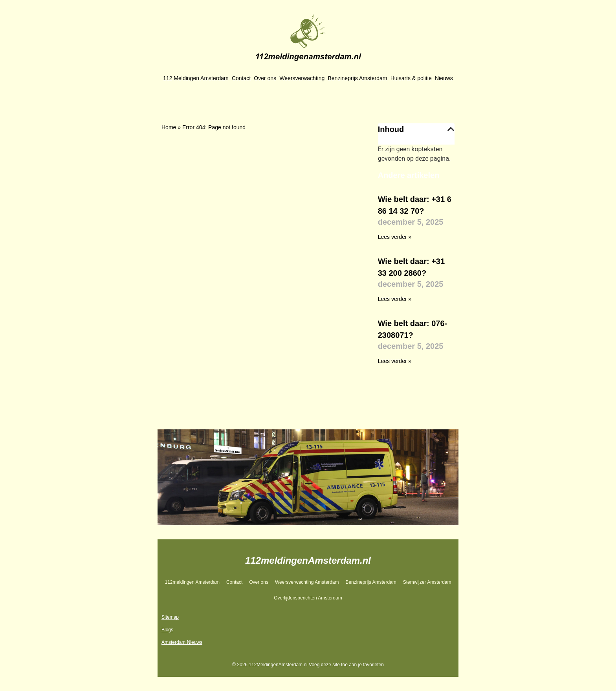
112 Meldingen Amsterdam (196, 78)
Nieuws (444, 78)
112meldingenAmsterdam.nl (308, 560)
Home (169, 127)
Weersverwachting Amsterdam (307, 582)
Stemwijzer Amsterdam (427, 582)
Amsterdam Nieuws (182, 642)
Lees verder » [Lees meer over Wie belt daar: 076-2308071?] (395, 361)
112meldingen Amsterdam (192, 582)
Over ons (265, 78)
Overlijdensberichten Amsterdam (308, 598)
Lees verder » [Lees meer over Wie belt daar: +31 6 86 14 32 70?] (395, 237)
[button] (451, 129)
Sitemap (170, 617)
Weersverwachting (302, 78)
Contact (241, 78)
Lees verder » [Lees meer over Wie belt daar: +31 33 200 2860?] (395, 299)
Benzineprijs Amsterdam (358, 78)
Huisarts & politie (411, 78)
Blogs (167, 630)
